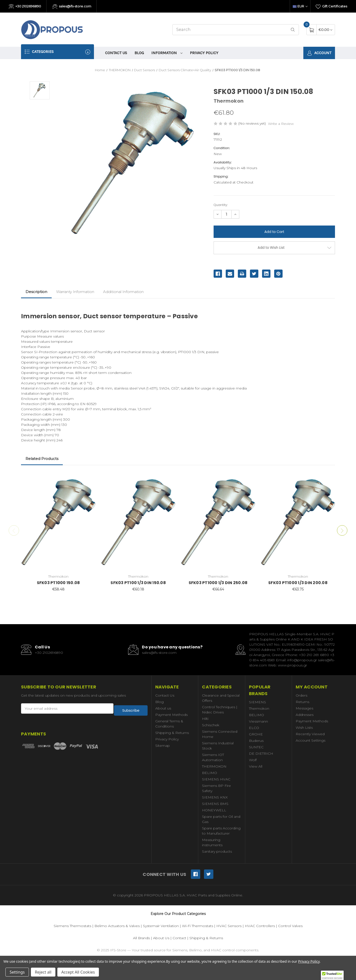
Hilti (205, 719)
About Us (161, 938)
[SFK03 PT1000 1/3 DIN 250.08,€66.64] (218, 522)
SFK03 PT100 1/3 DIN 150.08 (138, 583)
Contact (179, 938)
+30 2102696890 (25, 7)
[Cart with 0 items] (325, 30)
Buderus (256, 741)
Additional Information (123, 292)
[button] (332, 975)
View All (256, 766)
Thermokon (259, 708)
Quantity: (221, 205)
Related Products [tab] (42, 459)
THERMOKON (214, 766)
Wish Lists (304, 728)
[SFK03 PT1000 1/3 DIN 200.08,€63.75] (298, 522)
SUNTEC (256, 747)
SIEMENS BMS (215, 804)
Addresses (305, 715)
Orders (301, 695)
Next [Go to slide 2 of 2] (344, 530)
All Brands (141, 938)
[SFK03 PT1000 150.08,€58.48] (58, 522)
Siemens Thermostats (72, 926)
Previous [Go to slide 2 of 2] (12, 530)
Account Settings (311, 740)
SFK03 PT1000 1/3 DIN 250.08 (218, 583)
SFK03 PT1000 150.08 (58, 583)
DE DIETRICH (261, 753)
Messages (304, 708)
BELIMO (210, 773)
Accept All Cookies (78, 972)
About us (163, 708)
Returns (302, 702)
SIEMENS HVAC (216, 779)
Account (319, 53)
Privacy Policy (204, 53)
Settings (17, 972)
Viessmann (258, 721)
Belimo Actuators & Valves (117, 926)
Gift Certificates (331, 7)
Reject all (43, 972)
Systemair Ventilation (161, 926)
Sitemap (163, 746)
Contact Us (116, 53)
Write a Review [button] (281, 124)
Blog (139, 53)
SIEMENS (257, 702)
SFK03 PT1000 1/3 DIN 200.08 (298, 583)
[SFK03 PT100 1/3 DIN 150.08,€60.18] (138, 522)
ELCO (254, 728)
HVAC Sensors (229, 926)
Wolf (253, 760)
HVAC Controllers (260, 926)
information (167, 53)
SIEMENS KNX (215, 797)
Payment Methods (171, 715)
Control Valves (290, 926)
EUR (300, 6)
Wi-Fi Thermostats (198, 926)
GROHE (256, 734)
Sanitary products (217, 851)
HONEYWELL (214, 810)
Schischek (211, 725)
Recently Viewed (310, 734)
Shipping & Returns (172, 733)
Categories (57, 52)
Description (36, 292)
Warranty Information (75, 292)
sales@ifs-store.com (72, 7)
